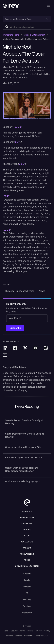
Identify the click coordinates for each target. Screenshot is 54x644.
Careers (27, 548)
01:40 (6, 196)
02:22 (7, 230)
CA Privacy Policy (43, 631)
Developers (27, 542)
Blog (27, 536)
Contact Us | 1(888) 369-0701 (36, 636)
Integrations (27, 518)
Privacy (30, 631)
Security (14, 631)
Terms (22, 631)
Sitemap (10, 636)
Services (27, 511)
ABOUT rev (27, 524)
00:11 (18, 142)
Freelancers (27, 554)
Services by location (27, 566)
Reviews (19, 636)
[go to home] (27, 502)
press (27, 560)
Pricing (27, 530)
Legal (6, 631)
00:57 (22, 164)
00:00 (18, 127)
